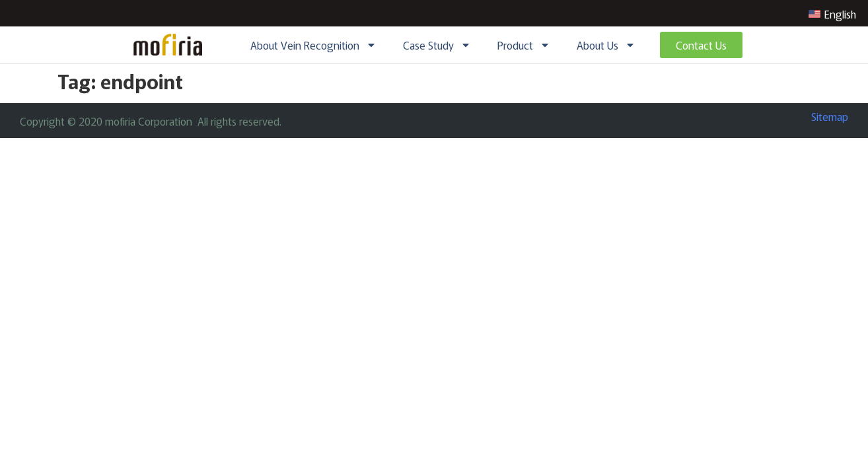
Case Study (437, 45)
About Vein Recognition (313, 45)
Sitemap (830, 116)
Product (524, 45)
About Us (606, 45)
